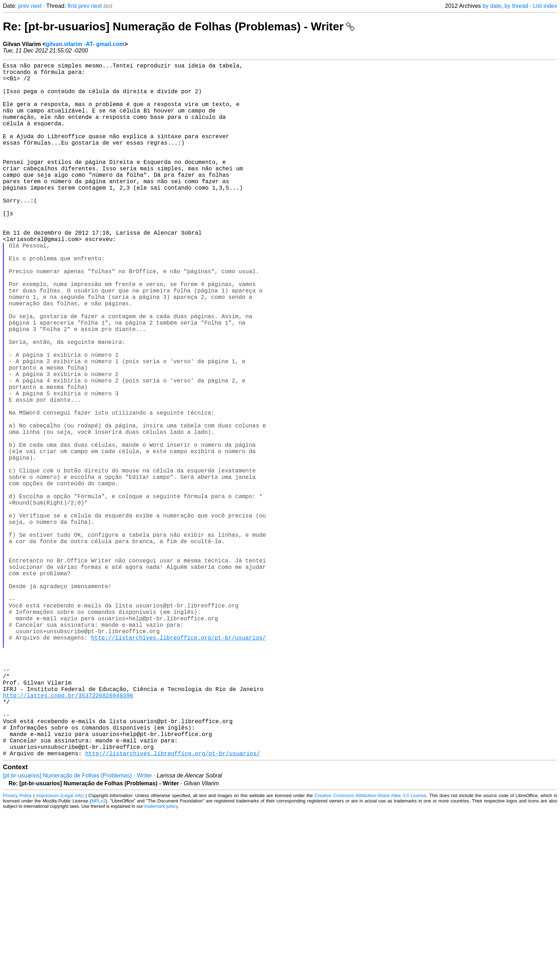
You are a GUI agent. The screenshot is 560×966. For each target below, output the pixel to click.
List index (545, 6)
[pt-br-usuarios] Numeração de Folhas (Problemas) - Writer (77, 930)
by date (492, 6)
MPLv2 (99, 955)
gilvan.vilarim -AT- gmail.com (85, 44)
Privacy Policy (17, 950)
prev (24, 6)
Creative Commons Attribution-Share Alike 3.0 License (371, 950)
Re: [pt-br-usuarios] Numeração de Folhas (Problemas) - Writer (179, 26)
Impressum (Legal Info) (60, 950)
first (72, 6)
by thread (516, 6)
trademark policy (161, 960)
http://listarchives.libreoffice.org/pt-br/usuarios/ (179, 766)
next (36, 6)
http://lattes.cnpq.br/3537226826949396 (68, 837)
